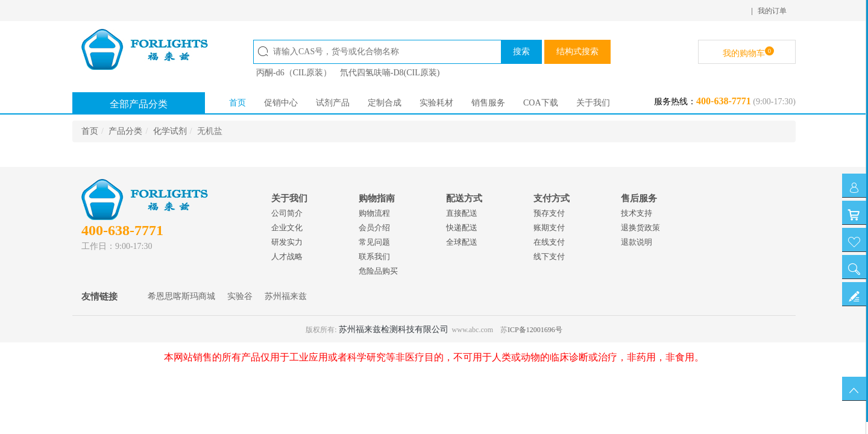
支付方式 (552, 198)
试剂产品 (333, 103)
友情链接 (99, 297)
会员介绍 (374, 228)
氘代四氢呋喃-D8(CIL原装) (390, 73)
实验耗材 (436, 103)
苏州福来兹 (286, 296)
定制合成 (385, 103)
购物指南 (377, 198)
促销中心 (281, 103)
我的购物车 (748, 52)
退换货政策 (640, 228)
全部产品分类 (139, 104)
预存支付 (549, 213)
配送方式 (464, 198)
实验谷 (240, 296)
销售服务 (488, 103)
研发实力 (287, 242)
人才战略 (287, 256)
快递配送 (462, 228)
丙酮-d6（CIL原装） (294, 73)
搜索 (521, 52)
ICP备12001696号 (535, 330)
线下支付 (549, 256)
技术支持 (637, 213)
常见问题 (374, 242)
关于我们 (593, 103)
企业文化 (287, 228)
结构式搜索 (577, 52)
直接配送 (462, 213)
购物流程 (374, 213)
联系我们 (374, 256)
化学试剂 (170, 131)
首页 (237, 103)
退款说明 (637, 242)
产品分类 (125, 131)
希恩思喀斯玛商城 (181, 296)
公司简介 (287, 213)
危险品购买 (378, 271)
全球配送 (462, 242)
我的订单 (772, 11)
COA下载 (541, 103)
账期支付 (549, 228)
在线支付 (549, 242)
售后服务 (639, 198)
